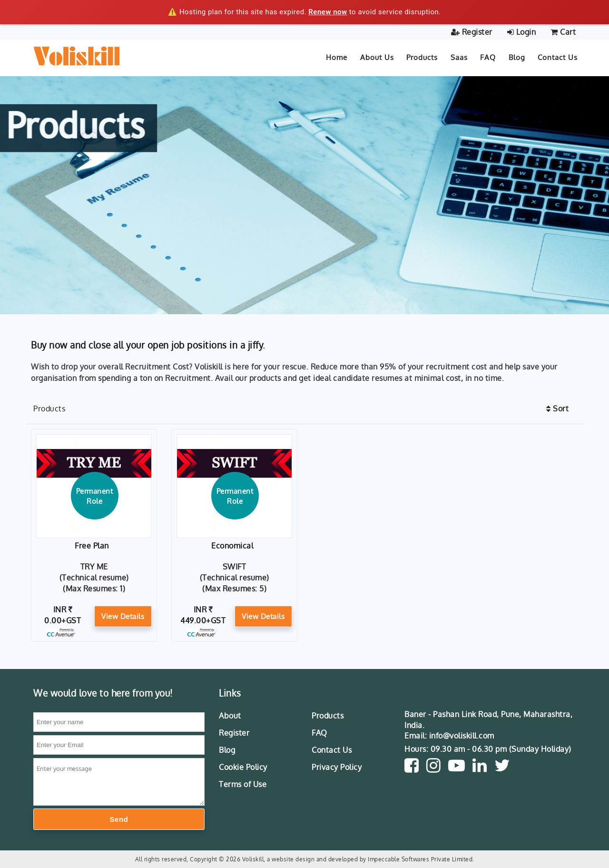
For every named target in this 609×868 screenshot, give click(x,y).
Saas (459, 57)
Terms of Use (243, 784)
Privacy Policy (337, 767)
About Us (377, 57)
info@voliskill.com (462, 736)
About (230, 716)
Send (119, 819)
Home (337, 57)
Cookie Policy (243, 767)
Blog (227, 750)
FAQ (319, 733)
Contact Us (558, 57)
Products (422, 57)
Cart (563, 32)
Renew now (328, 12)
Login (522, 32)
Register (472, 32)
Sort (557, 409)
